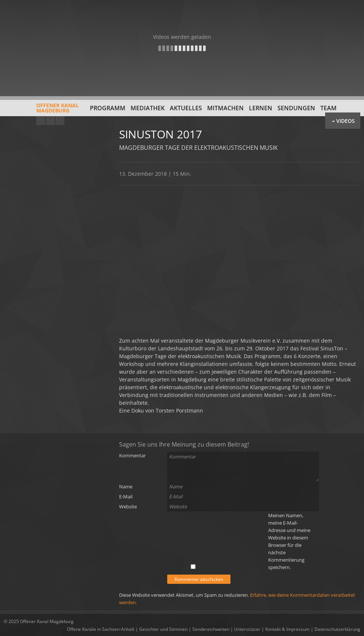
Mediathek (148, 108)
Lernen (261, 108)
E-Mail (126, 497)
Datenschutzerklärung (337, 629)
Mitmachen (225, 108)
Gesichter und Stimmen (163, 629)
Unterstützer (247, 629)
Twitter (60, 121)
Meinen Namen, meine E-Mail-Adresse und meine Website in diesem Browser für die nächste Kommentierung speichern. (289, 541)
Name (126, 487)
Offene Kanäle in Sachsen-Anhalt (101, 629)
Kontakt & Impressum (287, 629)
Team (328, 108)
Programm (108, 108)
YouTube (41, 121)
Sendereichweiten (211, 629)
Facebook (50, 121)
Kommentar (132, 455)
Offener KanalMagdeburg (41, 111)
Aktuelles (186, 108)
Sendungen (296, 108)
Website (128, 507)
